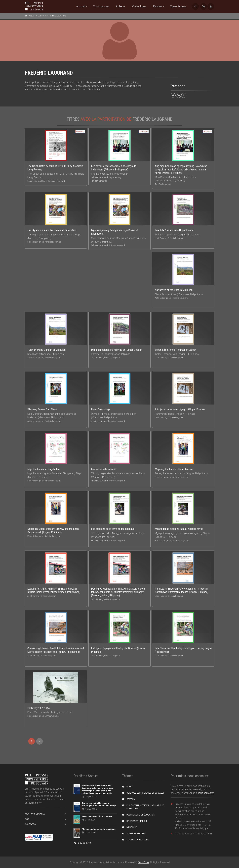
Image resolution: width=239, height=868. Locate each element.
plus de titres (82, 843)
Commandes (101, 6)
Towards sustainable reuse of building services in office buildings (99, 804)
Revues (158, 6)
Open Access (178, 6)
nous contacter (206, 793)
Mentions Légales (35, 814)
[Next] (40, 741)
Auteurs (121, 6)
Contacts (30, 824)
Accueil (81, 6)
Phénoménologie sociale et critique (99, 829)
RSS (27, 819)
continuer (35, 803)
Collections (139, 6)
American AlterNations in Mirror (97, 816)
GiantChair (143, 862)
